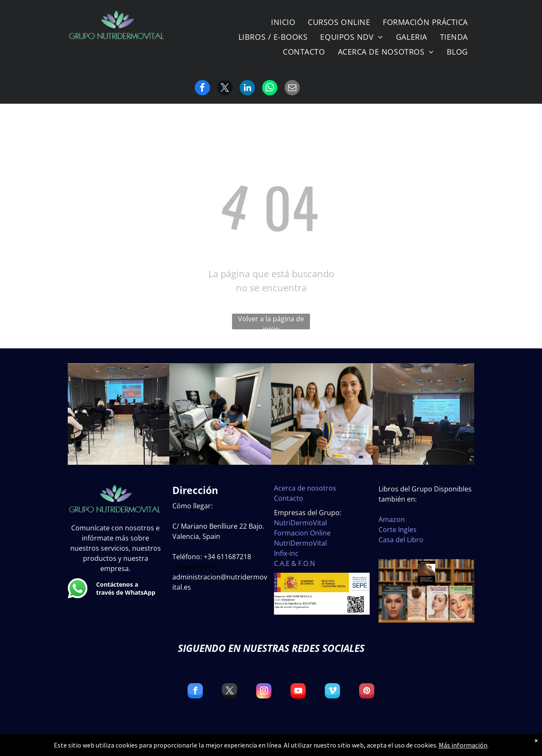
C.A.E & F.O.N (295, 563)
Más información (463, 745)
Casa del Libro (401, 540)
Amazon (392, 519)
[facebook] (195, 692)
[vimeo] (332, 692)
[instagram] (264, 692)
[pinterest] (367, 692)
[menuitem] (283, 22)
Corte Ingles (398, 530)
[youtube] (298, 692)
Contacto (289, 498)
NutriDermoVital (300, 523)
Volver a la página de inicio (271, 322)
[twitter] (230, 692)
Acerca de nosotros (305, 488)
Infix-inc (286, 553)
